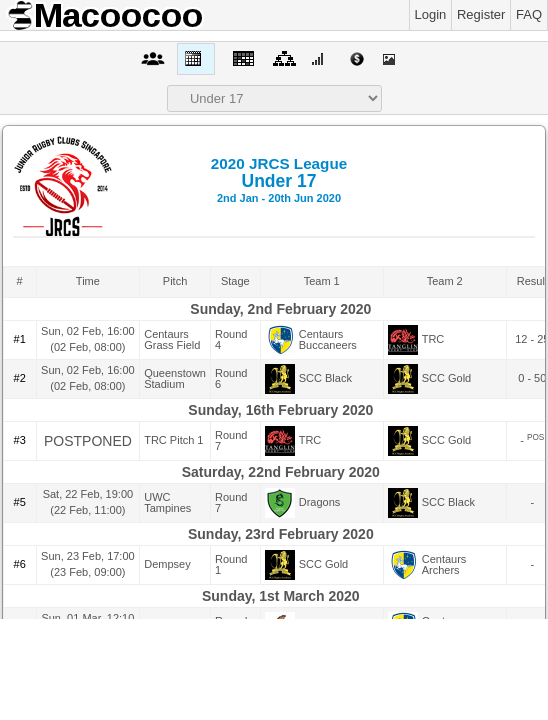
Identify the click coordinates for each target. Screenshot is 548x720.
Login (431, 14)
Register (481, 14)
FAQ (529, 14)
